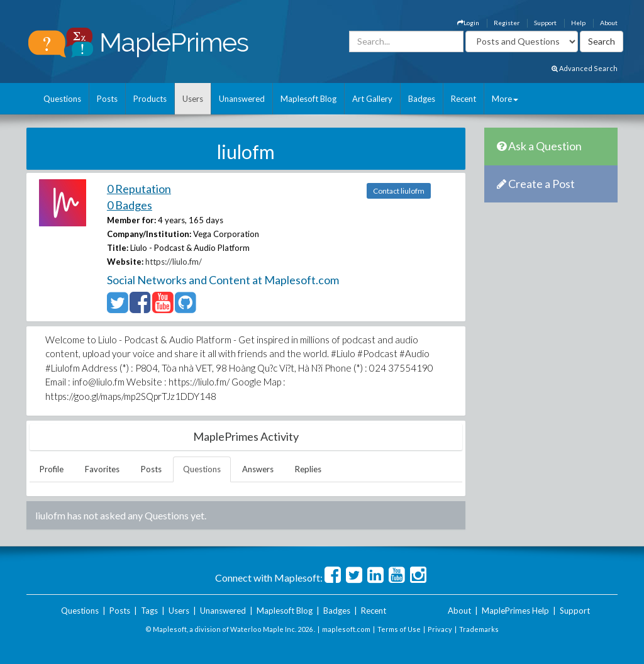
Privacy (440, 629)
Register (507, 23)
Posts (107, 99)
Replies (308, 469)
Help (578, 23)
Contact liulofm (399, 191)
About (609, 23)
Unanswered (242, 99)
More (505, 99)
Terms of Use (399, 629)
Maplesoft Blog (308, 99)
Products (150, 99)
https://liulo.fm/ (174, 262)
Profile (52, 469)
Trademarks (479, 629)
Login (468, 23)
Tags (149, 611)
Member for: (131, 220)
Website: (125, 262)
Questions (62, 99)
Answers (258, 469)
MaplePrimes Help (515, 611)
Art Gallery (372, 99)
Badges (422, 99)
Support (545, 23)
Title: (118, 248)
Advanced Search (585, 68)
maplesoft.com (346, 629)
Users (193, 99)
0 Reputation (139, 189)
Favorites (102, 469)
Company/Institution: (149, 234)
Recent (464, 99)
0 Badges (130, 205)
